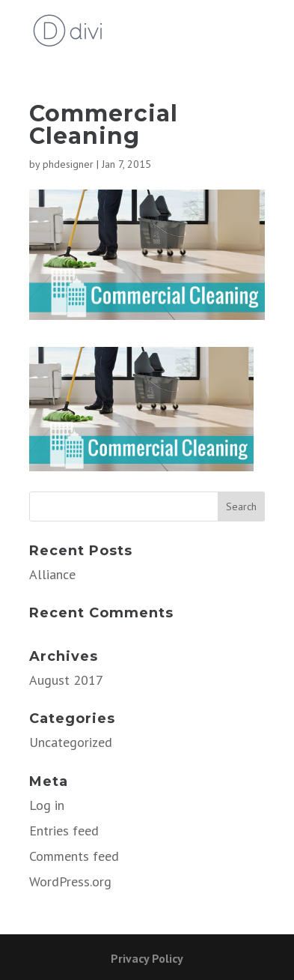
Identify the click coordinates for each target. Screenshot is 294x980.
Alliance (52, 574)
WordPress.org (70, 881)
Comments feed (74, 856)
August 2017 (66, 680)
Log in (47, 805)
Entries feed (64, 831)
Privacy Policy (147, 958)
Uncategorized (71, 742)
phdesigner (68, 164)
